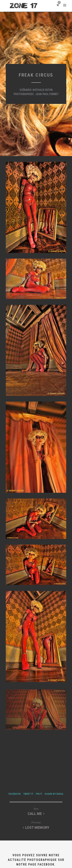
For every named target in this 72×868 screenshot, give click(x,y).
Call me (36, 814)
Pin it (39, 794)
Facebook (15, 794)
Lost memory (36, 827)
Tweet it (28, 794)
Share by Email (54, 794)
